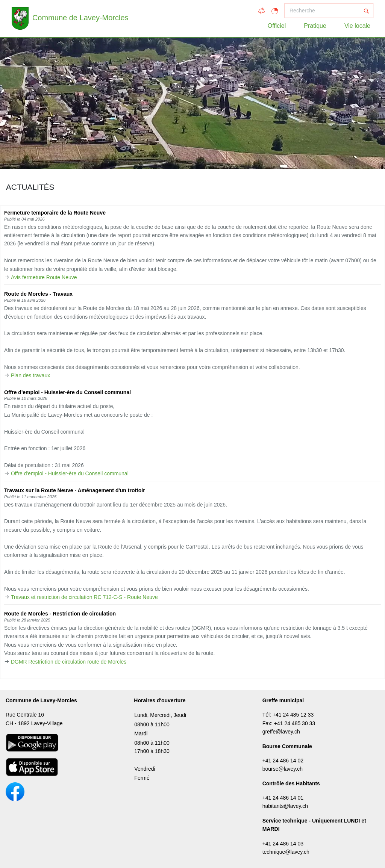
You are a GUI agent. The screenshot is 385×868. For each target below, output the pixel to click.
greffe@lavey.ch (281, 732)
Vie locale (357, 26)
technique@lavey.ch (286, 852)
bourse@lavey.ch (283, 769)
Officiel (277, 26)
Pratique (315, 26)
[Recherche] (322, 11)
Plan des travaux (30, 375)
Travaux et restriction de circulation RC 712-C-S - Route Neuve (84, 597)
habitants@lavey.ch (285, 806)
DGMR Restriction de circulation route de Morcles (69, 662)
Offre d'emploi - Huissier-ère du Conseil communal (70, 473)
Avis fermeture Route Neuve (44, 277)
